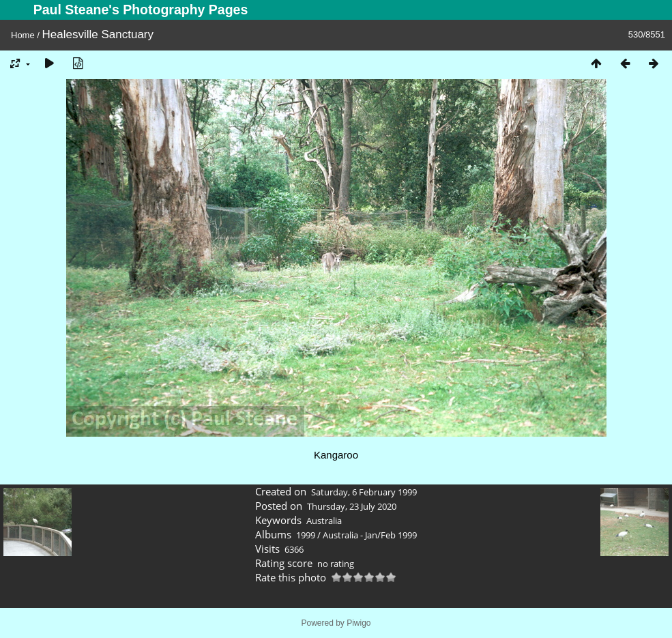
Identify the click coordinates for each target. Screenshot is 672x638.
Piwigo (359, 623)
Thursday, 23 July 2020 (352, 506)
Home (23, 35)
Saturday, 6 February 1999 (364, 492)
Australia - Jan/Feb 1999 (370, 535)
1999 (306, 535)
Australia (324, 521)
